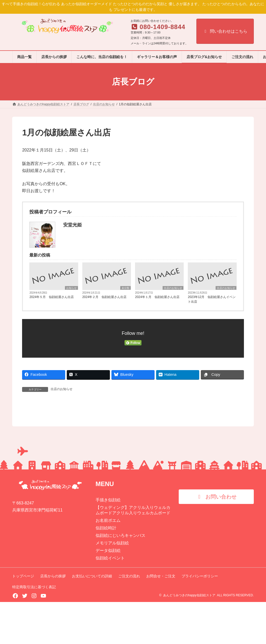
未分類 (125, 288)
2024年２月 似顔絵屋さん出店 (105, 297)
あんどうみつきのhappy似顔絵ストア (189, 637)
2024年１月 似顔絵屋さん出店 (157, 297)
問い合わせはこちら (225, 31)
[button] (216, 539)
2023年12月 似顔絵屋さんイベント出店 (212, 299)
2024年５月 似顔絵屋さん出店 (52, 297)
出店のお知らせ (173, 288)
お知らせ (71, 288)
